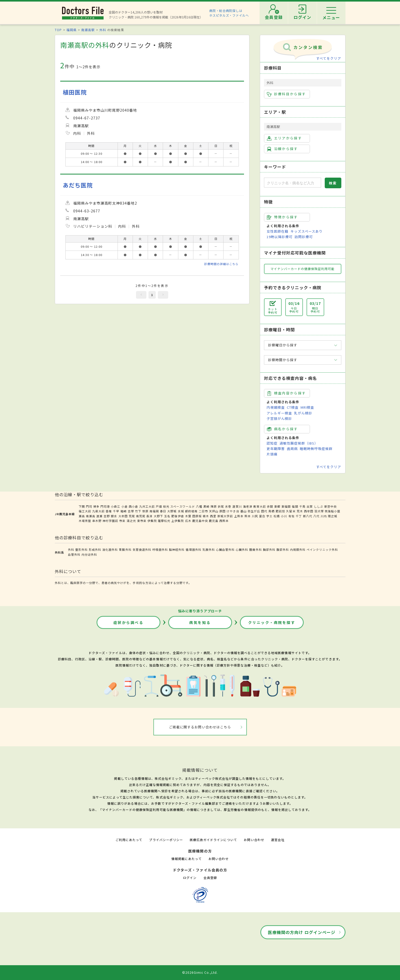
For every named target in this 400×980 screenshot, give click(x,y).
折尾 (221, 506)
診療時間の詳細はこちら (221, 264)
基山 (243, 511)
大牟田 (123, 516)
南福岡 (154, 511)
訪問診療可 (304, 237)
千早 (116, 511)
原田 (222, 511)
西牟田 (309, 511)
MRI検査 (307, 407)
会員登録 (210, 878)
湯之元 (131, 521)
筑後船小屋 (333, 511)
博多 (96, 506)
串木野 (97, 521)
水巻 (228, 506)
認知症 (272, 443)
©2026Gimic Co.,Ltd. (200, 972)
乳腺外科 (209, 549)
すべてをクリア (329, 58)
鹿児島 (214, 521)
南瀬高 (91, 516)
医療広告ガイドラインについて (213, 840)
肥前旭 (280, 511)
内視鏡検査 (276, 407)
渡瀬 (99, 516)
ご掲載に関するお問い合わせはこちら (200, 727)
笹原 (145, 511)
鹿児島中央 (200, 521)
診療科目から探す (286, 94)
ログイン (190, 878)
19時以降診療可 (280, 237)
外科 (103, 30)
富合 (262, 516)
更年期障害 (276, 449)
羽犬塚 (319, 511)
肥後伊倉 (178, 516)
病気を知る (200, 622)
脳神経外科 (177, 549)
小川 (284, 516)
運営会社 (278, 840)
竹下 (138, 511)
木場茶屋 (85, 521)
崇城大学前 (225, 516)
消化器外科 (110, 549)
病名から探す (282, 429)
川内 (324, 516)
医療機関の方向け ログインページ (302, 932)
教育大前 (260, 506)
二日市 (203, 511)
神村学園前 (110, 521)
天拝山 (214, 511)
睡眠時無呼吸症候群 (316, 449)
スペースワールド (182, 506)
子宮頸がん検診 (279, 418)
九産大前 (98, 511)
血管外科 (74, 554)
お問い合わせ (254, 840)
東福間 (286, 506)
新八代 (308, 516)
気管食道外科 (142, 549)
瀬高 (82, 516)
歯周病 (292, 449)
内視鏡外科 (298, 549)
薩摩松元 (164, 521)
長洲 (150, 516)
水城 (181, 511)
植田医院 (75, 92)
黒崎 (206, 506)
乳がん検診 (303, 413)
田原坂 (197, 516)
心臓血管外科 (225, 549)
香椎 (109, 511)
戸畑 (159, 506)
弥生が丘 (254, 511)
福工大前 (85, 511)
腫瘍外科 (255, 549)
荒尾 (132, 516)
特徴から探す (282, 217)
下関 (82, 506)
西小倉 (133, 506)
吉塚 (131, 511)
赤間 (270, 506)
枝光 (166, 506)
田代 (264, 511)
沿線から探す (282, 149)
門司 (89, 506)
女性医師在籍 (277, 231)
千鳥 (302, 506)
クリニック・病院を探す (272, 622)
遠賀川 (237, 506)
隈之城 (333, 516)
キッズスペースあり (307, 231)
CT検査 (293, 407)
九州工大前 (147, 506)
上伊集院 (178, 521)
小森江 (116, 506)
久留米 (291, 511)
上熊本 (239, 516)
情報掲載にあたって (186, 859)
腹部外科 (283, 549)
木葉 (188, 516)
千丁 (299, 516)
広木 (188, 521)
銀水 (114, 516)
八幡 (199, 506)
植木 (206, 516)
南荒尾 (141, 516)
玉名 (167, 516)
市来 (122, 521)
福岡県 (72, 30)
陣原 (214, 506)
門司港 (105, 506)
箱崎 (124, 511)
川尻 (255, 516)
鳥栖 (272, 511)
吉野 (107, 516)
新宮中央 (330, 506)
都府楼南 (191, 511)
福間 (295, 506)
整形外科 (82, 549)
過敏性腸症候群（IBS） (299, 443)
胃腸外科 (125, 549)
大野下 (158, 516)
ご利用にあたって (129, 840)
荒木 (300, 511)
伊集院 (152, 521)
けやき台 (233, 511)
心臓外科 (242, 549)
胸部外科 (269, 549)
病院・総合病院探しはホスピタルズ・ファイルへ (229, 13)
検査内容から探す (286, 393)
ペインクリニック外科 (322, 549)
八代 (316, 516)
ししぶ (318, 506)
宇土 (269, 516)
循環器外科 (193, 549)
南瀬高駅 (88, 30)
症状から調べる (128, 622)
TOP (58, 30)
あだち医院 (78, 185)
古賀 (310, 506)
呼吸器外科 (160, 549)
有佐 (291, 516)
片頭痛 (272, 454)
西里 (213, 516)
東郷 (277, 506)
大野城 (172, 511)
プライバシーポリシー (166, 840)
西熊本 (224, 521)
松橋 (277, 516)
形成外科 (95, 549)
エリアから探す (284, 138)
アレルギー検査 (279, 413)
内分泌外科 (89, 554)
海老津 (248, 506)
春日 (163, 511)
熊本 (248, 516)
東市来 (142, 521)
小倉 (125, 506)
